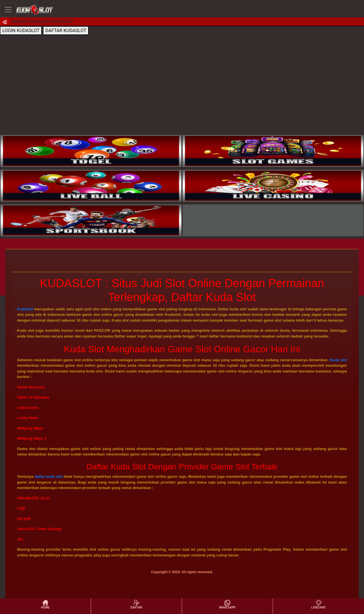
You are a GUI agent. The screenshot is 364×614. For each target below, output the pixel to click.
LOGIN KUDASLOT (21, 31)
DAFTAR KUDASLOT (66, 31)
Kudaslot (25, 309)
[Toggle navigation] (8, 9)
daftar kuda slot (49, 476)
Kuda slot (338, 360)
